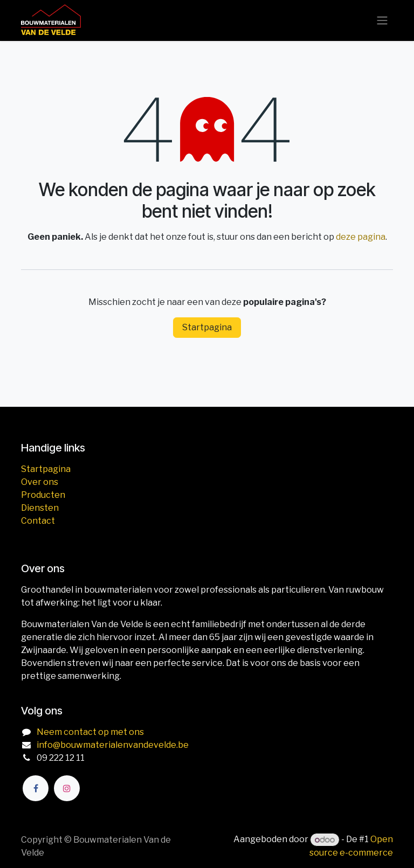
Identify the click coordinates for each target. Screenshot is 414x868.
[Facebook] (36, 788)
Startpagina (207, 327)
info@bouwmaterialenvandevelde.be (113, 745)
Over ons (40, 482)
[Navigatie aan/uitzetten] (382, 21)
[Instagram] (67, 788)
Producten (43, 495)
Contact (38, 521)
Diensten (40, 508)
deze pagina (361, 237)
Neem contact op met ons (90, 732)
